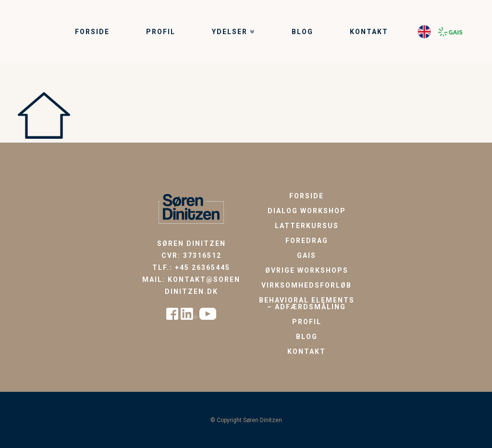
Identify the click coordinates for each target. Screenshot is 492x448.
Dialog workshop (307, 211)
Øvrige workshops (307, 270)
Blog (307, 337)
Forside (307, 196)
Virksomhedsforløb (307, 285)
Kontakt (307, 351)
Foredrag (307, 241)
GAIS (307, 255)
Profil (307, 322)
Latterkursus (307, 226)
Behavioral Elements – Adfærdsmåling (307, 303)
